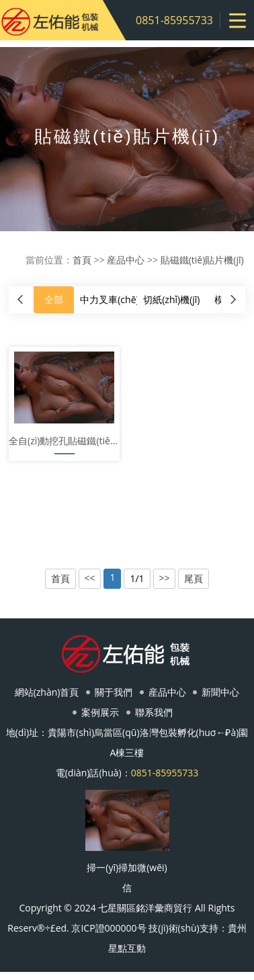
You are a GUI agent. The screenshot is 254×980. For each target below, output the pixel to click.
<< (90, 578)
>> (165, 578)
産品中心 (126, 260)
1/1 (137, 578)
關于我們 (114, 692)
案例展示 (100, 712)
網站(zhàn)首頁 (47, 692)
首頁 (82, 260)
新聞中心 (220, 692)
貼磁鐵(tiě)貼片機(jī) (202, 260)
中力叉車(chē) (109, 299)
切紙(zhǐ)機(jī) (171, 299)
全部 (54, 299)
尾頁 (194, 578)
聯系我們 (154, 712)
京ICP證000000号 (109, 928)
